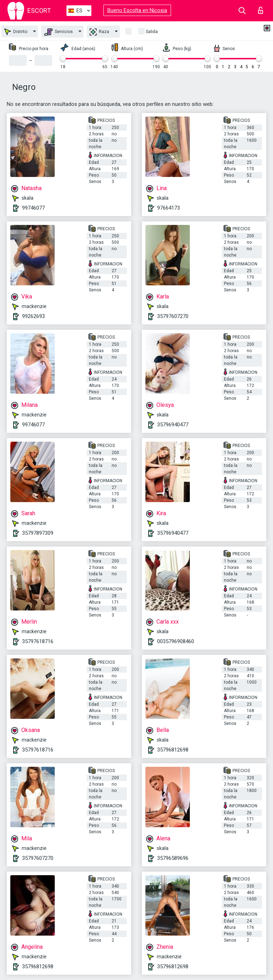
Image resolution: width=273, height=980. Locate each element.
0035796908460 (176, 641)
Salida (152, 32)
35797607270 (173, 316)
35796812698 (173, 750)
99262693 (33, 316)
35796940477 (173, 425)
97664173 (168, 208)
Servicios (58, 32)
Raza (99, 32)
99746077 (33, 208)
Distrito (16, 32)
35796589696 (173, 858)
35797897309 (38, 533)
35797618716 (38, 641)
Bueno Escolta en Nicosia (137, 10)
